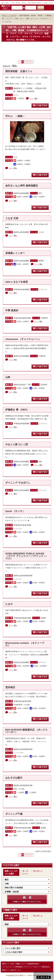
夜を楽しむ (38, 871)
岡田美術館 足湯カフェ (19, 71)
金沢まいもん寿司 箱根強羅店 (22, 186)
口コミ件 (34, 99)
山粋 (8, 377)
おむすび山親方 (14, 778)
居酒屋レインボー (15, 253)
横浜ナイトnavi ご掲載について (14, 964)
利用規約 (19, 967)
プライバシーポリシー (32, 967)
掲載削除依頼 (33, 964)
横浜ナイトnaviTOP (9, 16)
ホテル (25, 874)
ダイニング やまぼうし (18, 483)
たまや (9, 604)
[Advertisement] (27, 52)
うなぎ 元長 (12, 218)
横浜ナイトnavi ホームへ (12, 970)
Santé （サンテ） (15, 511)
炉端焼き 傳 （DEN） (17, 410)
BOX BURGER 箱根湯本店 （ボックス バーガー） (26, 731)
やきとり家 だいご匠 (17, 445)
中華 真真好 (12, 310)
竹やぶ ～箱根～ (15, 116)
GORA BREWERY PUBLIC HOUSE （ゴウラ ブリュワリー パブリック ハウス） (26, 556)
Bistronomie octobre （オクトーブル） (25, 644)
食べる (25, 871)
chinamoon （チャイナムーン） (23, 339)
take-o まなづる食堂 (17, 282)
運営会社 (46, 967)
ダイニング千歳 (14, 814)
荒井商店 (10, 687)
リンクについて (8, 967)
